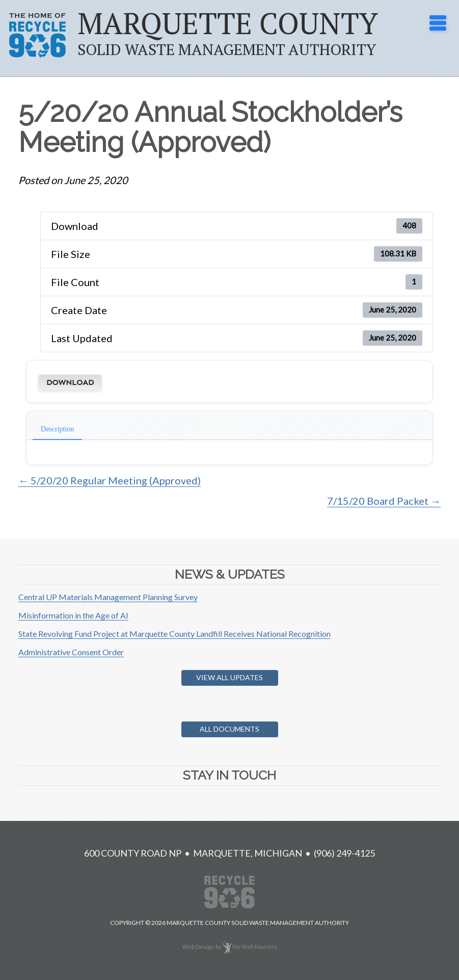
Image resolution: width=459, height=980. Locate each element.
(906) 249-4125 (344, 853)
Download (70, 382)
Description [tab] (57, 429)
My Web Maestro (255, 947)
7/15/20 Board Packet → (384, 501)
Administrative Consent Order (71, 652)
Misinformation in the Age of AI (73, 615)
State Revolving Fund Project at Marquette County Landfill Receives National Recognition (174, 634)
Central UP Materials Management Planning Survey (108, 597)
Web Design (198, 947)
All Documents (229, 729)
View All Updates (229, 677)
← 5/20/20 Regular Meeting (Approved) (110, 480)
